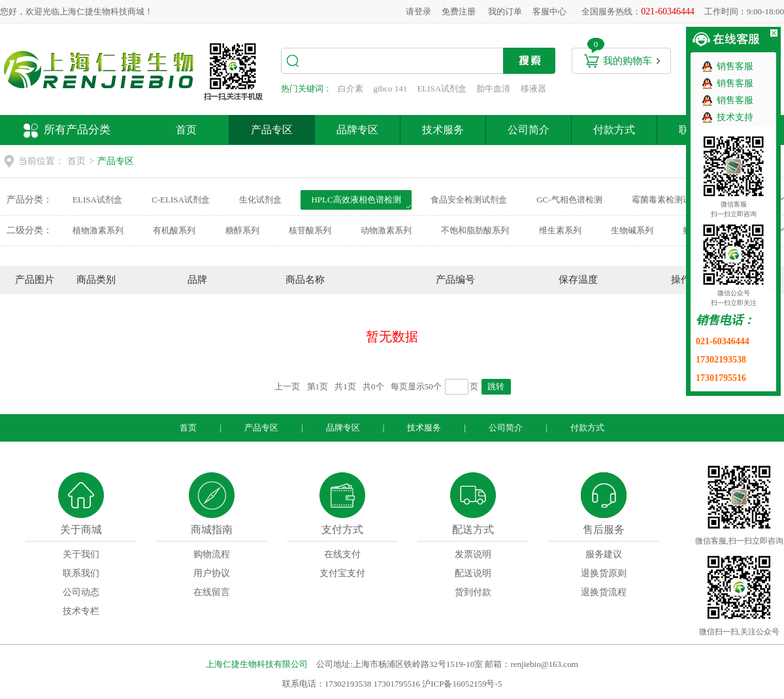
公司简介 (529, 130)
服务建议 (604, 554)
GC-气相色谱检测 (569, 200)
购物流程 (212, 554)
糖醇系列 (242, 230)
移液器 (533, 89)
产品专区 (272, 130)
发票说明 (473, 554)
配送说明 (473, 573)
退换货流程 (604, 592)
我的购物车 (628, 61)
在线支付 (342, 554)
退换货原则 (604, 573)
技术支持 (735, 117)
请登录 (418, 11)
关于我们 (81, 554)
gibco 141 (391, 89)
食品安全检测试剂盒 (469, 200)
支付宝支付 (342, 573)
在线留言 (212, 592)
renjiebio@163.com (544, 664)
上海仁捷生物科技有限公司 (257, 664)
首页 (186, 130)
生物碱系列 (632, 230)
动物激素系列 (386, 230)
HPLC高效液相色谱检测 (356, 200)
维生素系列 (560, 230)
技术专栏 (81, 611)
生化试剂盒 (260, 200)
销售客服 (735, 66)
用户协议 (212, 573)
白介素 (351, 89)
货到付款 (473, 592)
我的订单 (505, 11)
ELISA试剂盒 (442, 89)
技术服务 (443, 130)
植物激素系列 (98, 230)
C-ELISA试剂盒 (181, 200)
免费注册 (459, 11)
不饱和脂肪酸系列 (475, 230)
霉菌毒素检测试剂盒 (670, 200)
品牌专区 (357, 130)
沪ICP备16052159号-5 (462, 684)
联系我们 (81, 573)
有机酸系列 (174, 230)
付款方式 (614, 130)
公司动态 (81, 592)
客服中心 (549, 11)
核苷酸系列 (310, 230)
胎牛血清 (493, 89)
